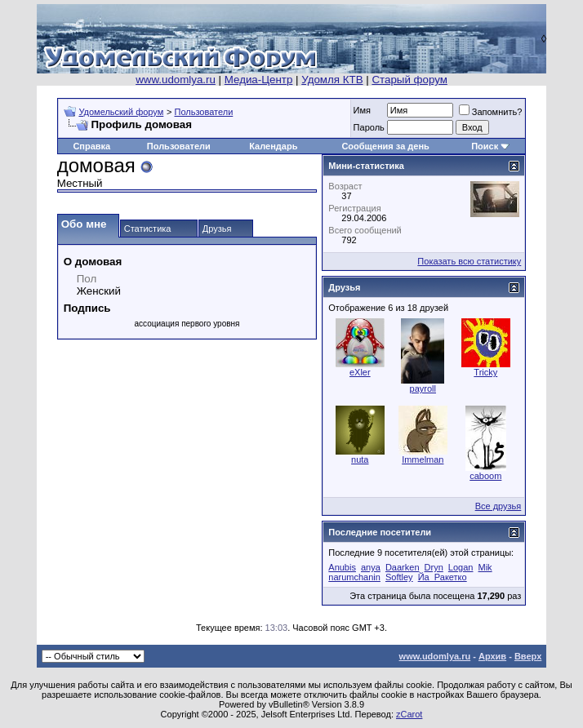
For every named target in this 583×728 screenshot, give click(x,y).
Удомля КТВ (332, 80)
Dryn (434, 567)
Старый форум (409, 80)
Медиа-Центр (259, 80)
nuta (360, 459)
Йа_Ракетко (443, 577)
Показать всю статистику (469, 261)
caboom (485, 476)
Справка (91, 146)
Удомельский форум (121, 112)
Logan (461, 567)
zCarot (409, 714)
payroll (423, 388)
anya (371, 567)
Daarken (403, 567)
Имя (362, 110)
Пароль (369, 127)
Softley (399, 577)
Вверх (528, 656)
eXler (360, 372)
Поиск (485, 146)
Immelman (423, 459)
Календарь (273, 146)
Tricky (485, 372)
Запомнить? (491, 112)
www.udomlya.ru (176, 80)
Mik (485, 567)
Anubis (342, 567)
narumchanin (354, 577)
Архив (492, 656)
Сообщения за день (385, 146)
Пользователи (203, 112)
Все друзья (498, 506)
